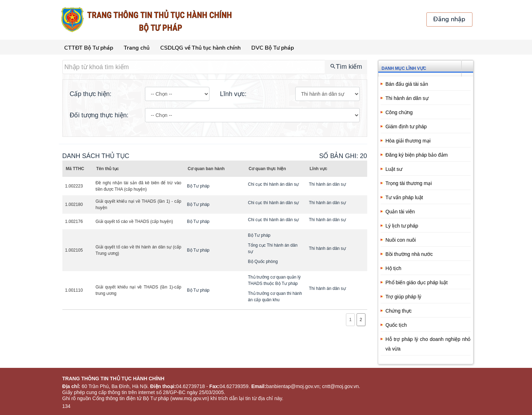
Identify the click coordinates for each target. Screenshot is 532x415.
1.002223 (74, 186)
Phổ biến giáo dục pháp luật (417, 282)
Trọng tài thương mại (409, 183)
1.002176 (74, 221)
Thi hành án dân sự (407, 98)
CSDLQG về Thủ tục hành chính (200, 48)
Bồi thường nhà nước (409, 254)
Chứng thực (399, 311)
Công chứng (399, 112)
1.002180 (74, 204)
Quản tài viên (400, 212)
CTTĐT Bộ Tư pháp (89, 48)
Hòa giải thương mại (408, 141)
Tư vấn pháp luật (404, 197)
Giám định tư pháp (406, 127)
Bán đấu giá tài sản (407, 84)
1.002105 (74, 250)
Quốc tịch (396, 325)
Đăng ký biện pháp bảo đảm (417, 155)
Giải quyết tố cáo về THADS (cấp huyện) (135, 221)
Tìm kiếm (346, 67)
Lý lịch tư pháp (402, 226)
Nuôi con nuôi (401, 240)
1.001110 (74, 290)
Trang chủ (137, 48)
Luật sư (394, 169)
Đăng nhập (449, 19)
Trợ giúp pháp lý (404, 297)
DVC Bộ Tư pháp (273, 48)
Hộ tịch (394, 268)
